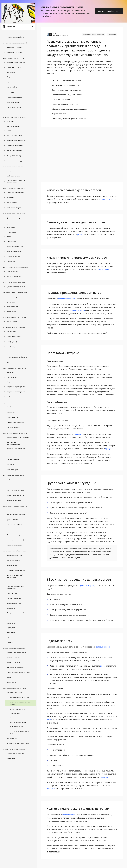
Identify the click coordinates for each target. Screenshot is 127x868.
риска (103, 666)
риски (80, 234)
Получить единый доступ (109, 11)
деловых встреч (87, 586)
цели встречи (107, 199)
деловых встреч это (67, 299)
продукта (79, 434)
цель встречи (103, 270)
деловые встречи (77, 310)
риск (49, 720)
